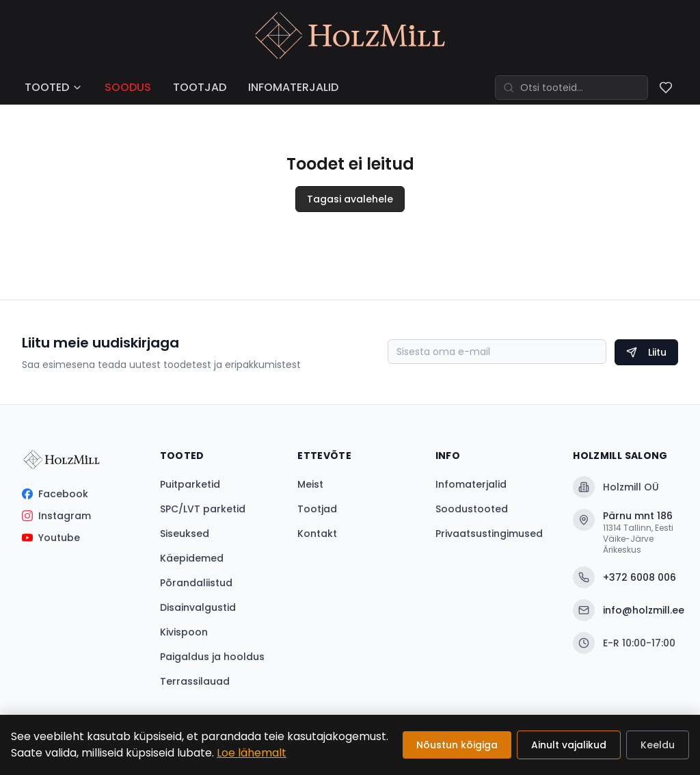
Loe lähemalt (252, 753)
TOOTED (54, 87)
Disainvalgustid (198, 607)
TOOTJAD (200, 87)
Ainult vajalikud (569, 745)
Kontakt (317, 534)
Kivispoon (184, 632)
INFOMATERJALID (293, 87)
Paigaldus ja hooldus (212, 657)
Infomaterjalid (471, 484)
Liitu (646, 352)
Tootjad (317, 509)
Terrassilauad (195, 681)
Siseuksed (185, 534)
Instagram (56, 516)
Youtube (51, 538)
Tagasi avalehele (350, 199)
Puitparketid (190, 484)
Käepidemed (192, 558)
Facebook (55, 494)
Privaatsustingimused (489, 534)
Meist (310, 484)
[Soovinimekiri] (666, 88)
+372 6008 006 (624, 577)
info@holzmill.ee (625, 610)
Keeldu (658, 745)
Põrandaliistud (196, 583)
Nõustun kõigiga (457, 745)
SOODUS (128, 87)
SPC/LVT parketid (203, 509)
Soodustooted (472, 509)
